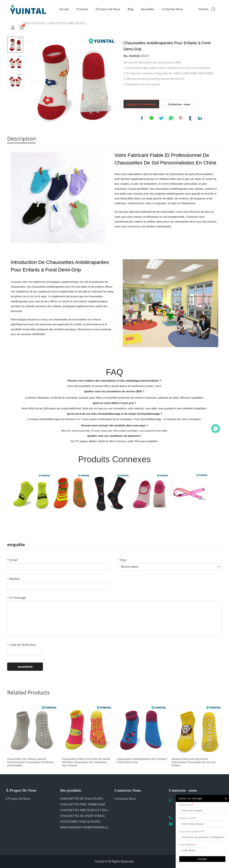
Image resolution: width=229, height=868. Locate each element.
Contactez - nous (179, 104)
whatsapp (171, 118)
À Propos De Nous (108, 9)
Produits (82, 9)
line (152, 118)
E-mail (12, 560)
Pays (122, 560)
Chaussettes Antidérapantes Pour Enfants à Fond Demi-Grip (142, 761)
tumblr (190, 118)
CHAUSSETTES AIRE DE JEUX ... (68, 23)
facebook (142, 118)
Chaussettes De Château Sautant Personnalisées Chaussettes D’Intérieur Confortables (31, 762)
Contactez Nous (172, 9)
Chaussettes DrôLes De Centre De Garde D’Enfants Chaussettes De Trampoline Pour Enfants (86, 762)
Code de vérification (22, 645)
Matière (13, 579)
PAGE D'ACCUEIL (35, 23)
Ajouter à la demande (141, 104)
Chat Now (216, 429)
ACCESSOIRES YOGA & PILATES (80, 822)
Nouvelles (148, 9)
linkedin (200, 118)
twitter (161, 118)
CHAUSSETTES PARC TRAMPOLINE (83, 804)
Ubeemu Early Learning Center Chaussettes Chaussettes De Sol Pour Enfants (194, 762)
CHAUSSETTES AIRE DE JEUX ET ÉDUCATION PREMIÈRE (85, 810)
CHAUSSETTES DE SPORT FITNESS (82, 816)
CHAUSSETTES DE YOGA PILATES (82, 799)
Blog (131, 9)
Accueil (64, 9)
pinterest (181, 118)
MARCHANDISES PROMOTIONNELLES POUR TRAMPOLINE (85, 827)
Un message (17, 598)
